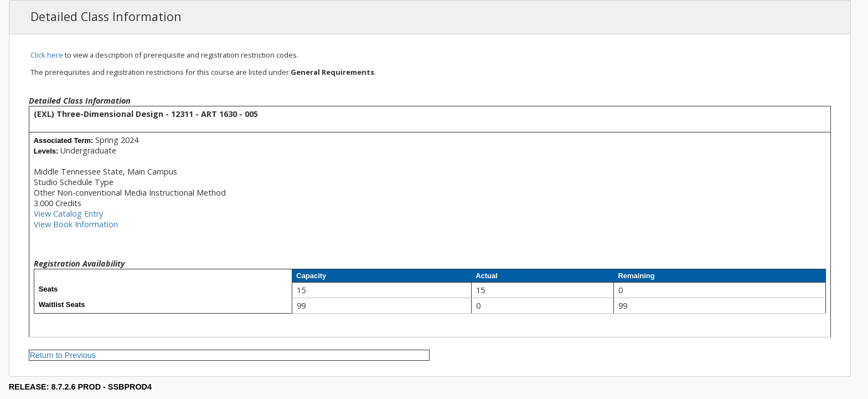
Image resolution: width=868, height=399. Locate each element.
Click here (47, 55)
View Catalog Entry (68, 214)
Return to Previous (63, 355)
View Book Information (76, 224)
